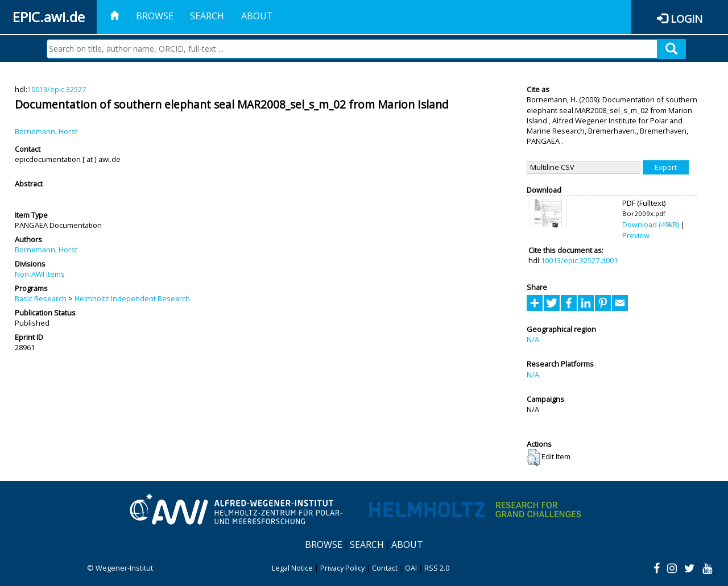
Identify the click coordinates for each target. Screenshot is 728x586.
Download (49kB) (651, 225)
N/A (533, 339)
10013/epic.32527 (57, 89)
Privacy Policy (342, 568)
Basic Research (41, 298)
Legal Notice (292, 568)
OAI (411, 568)
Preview (636, 235)
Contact (385, 568)
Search (207, 16)
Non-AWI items (40, 274)
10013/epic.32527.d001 (579, 260)
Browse (155, 16)
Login (686, 18)
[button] (533, 458)
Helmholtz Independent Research (132, 298)
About (257, 16)
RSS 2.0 (437, 568)
